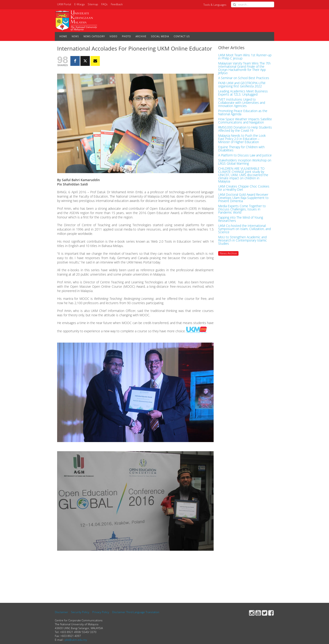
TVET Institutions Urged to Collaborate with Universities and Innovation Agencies (242, 103)
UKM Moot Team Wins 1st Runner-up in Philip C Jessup (245, 57)
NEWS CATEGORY (94, 36)
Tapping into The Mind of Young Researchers (241, 219)
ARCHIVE (141, 36)
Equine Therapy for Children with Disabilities (241, 149)
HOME (63, 36)
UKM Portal (64, 4)
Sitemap (93, 4)
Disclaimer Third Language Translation (136, 612)
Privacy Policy (101, 612)
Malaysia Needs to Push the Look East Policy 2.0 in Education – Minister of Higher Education (242, 139)
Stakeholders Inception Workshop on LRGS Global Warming (245, 162)
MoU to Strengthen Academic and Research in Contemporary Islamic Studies (243, 240)
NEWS (75, 36)
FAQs (104, 4)
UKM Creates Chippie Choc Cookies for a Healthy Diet (244, 188)
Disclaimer (61, 612)
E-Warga (79, 4)
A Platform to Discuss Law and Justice (245, 155)
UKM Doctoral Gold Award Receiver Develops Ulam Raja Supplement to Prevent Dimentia (243, 198)
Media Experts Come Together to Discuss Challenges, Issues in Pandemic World (242, 209)
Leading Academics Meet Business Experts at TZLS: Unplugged (243, 93)
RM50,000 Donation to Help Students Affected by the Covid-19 (245, 129)
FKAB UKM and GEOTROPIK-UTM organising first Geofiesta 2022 (242, 85)
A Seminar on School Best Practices (244, 78)
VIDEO (113, 36)
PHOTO (126, 36)
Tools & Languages (215, 5)
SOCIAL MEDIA (160, 36)
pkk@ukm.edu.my (76, 640)
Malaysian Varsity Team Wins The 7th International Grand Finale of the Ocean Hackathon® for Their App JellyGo (244, 68)
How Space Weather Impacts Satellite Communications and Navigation (245, 121)
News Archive (228, 253)
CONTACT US (182, 36)
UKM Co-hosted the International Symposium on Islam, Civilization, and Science (244, 229)
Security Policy (80, 612)
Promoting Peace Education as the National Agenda (243, 113)
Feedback (117, 4)
